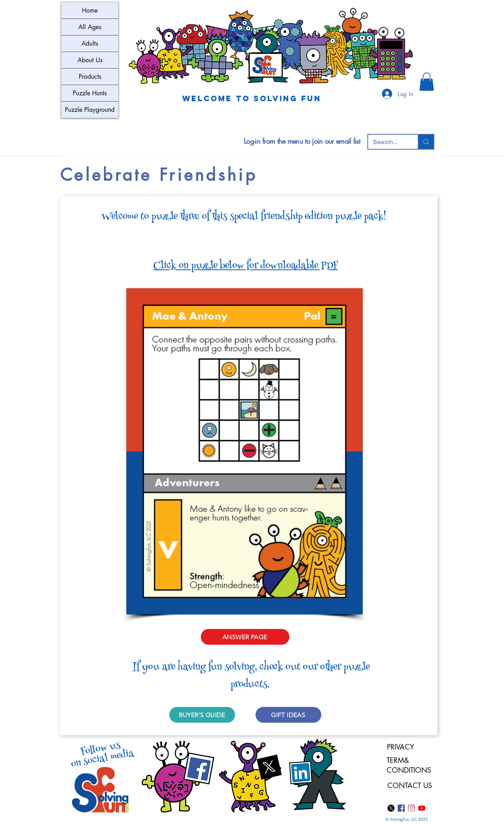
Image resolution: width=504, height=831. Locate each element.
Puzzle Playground (90, 110)
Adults (90, 44)
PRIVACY (401, 747)
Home (90, 10)
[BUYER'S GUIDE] (202, 715)
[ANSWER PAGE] (245, 637)
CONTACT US (410, 785)
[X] (391, 808)
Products (90, 77)
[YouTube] (422, 808)
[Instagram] (411, 808)
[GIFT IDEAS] (288, 715)
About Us (90, 60)
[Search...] (387, 142)
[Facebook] (401, 808)
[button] (427, 82)
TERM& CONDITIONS (410, 765)
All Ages (90, 27)
